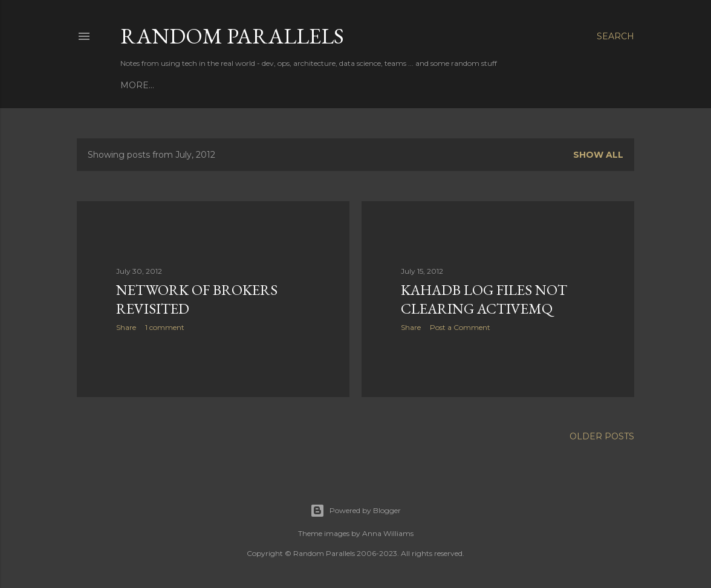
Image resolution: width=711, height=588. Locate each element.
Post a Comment (460, 327)
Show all (598, 155)
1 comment (165, 327)
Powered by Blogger (355, 511)
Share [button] (126, 327)
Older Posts (602, 436)
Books (172, 85)
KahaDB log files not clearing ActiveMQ (484, 299)
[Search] (615, 36)
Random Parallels (232, 36)
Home (135, 85)
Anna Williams (388, 533)
